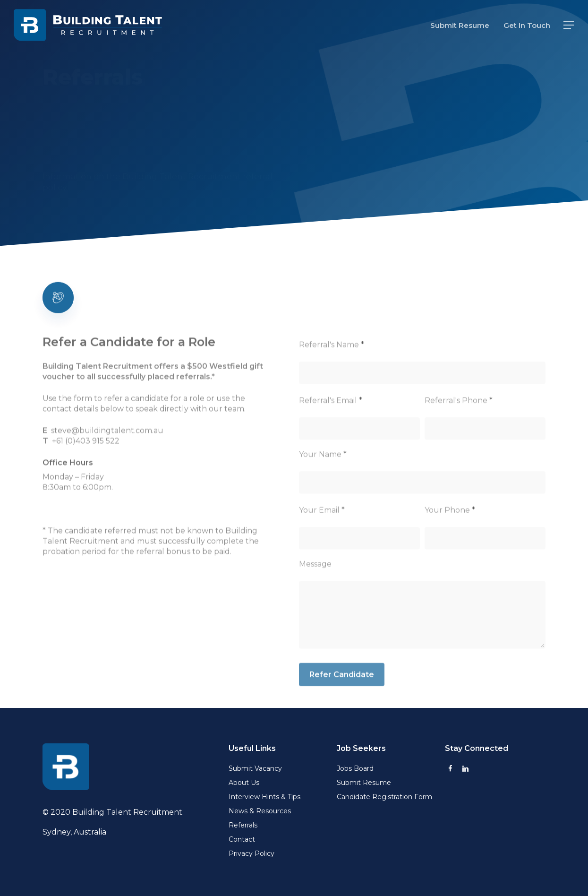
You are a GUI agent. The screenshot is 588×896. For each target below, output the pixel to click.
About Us (244, 783)
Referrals (243, 825)
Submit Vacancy (255, 768)
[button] (569, 25)
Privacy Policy (251, 853)
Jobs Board (355, 768)
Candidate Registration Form (384, 797)
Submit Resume (364, 783)
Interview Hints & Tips (264, 797)
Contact (242, 839)
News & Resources (260, 811)
